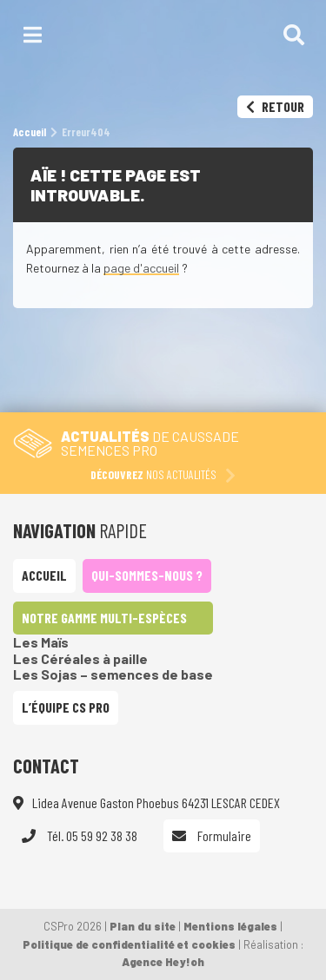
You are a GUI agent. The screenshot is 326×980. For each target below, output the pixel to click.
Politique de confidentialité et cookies (129, 944)
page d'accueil (141, 268)
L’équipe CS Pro (66, 707)
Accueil (44, 575)
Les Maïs (41, 642)
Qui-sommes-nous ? (147, 575)
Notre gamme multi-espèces (104, 618)
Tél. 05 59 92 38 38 (80, 835)
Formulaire (212, 835)
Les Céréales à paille (80, 658)
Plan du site (143, 926)
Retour (275, 106)
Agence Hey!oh (163, 962)
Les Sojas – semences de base (113, 674)
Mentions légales (230, 926)
